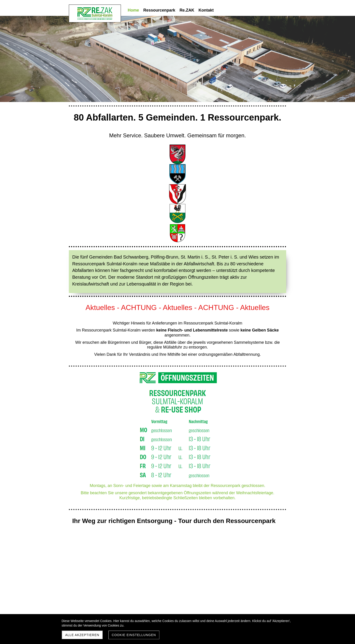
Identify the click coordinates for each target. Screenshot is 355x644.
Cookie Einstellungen (134, 635)
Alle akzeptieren (82, 635)
